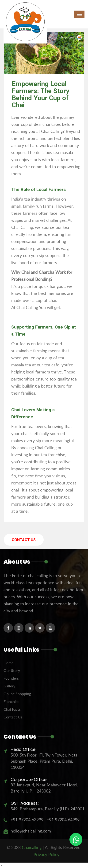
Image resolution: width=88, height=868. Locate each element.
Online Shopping (17, 694)
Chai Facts (12, 709)
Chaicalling (32, 847)
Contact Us (24, 540)
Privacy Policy (46, 854)
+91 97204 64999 (63, 820)
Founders (11, 678)
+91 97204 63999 (27, 820)
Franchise (11, 701)
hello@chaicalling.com (31, 831)
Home (8, 663)
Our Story (12, 670)
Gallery (9, 686)
